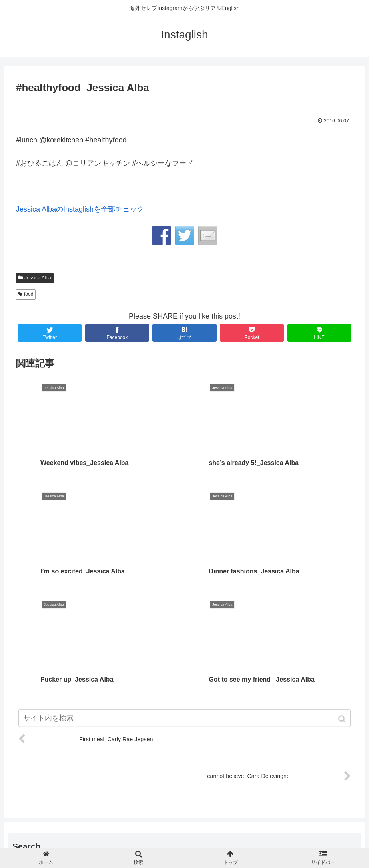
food (29, 294)
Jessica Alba (38, 278)
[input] (184, 768)
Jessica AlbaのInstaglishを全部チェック (80, 209)
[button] (353, 769)
